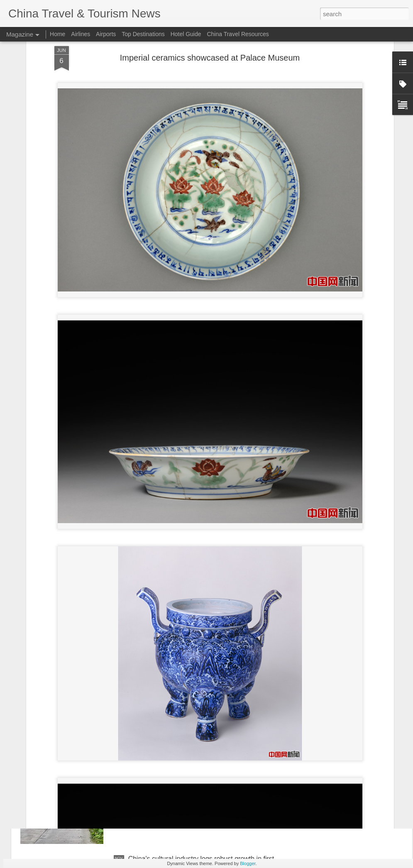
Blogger (248, 863)
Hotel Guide (186, 34)
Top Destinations (143, 34)
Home (57, 34)
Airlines (81, 34)
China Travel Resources (238, 34)
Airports (106, 34)
